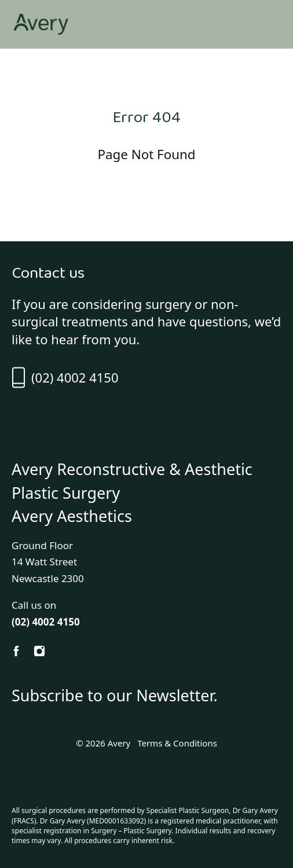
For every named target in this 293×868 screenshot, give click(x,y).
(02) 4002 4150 (65, 378)
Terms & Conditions (177, 743)
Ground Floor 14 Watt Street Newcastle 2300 (48, 562)
